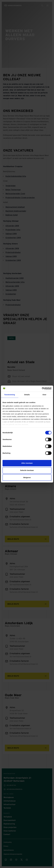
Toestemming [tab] (10, 395)
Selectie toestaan (27, 470)
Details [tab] (27, 395)
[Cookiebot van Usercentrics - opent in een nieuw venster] (42, 389)
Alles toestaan (27, 463)
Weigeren (27, 477)
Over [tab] (44, 395)
